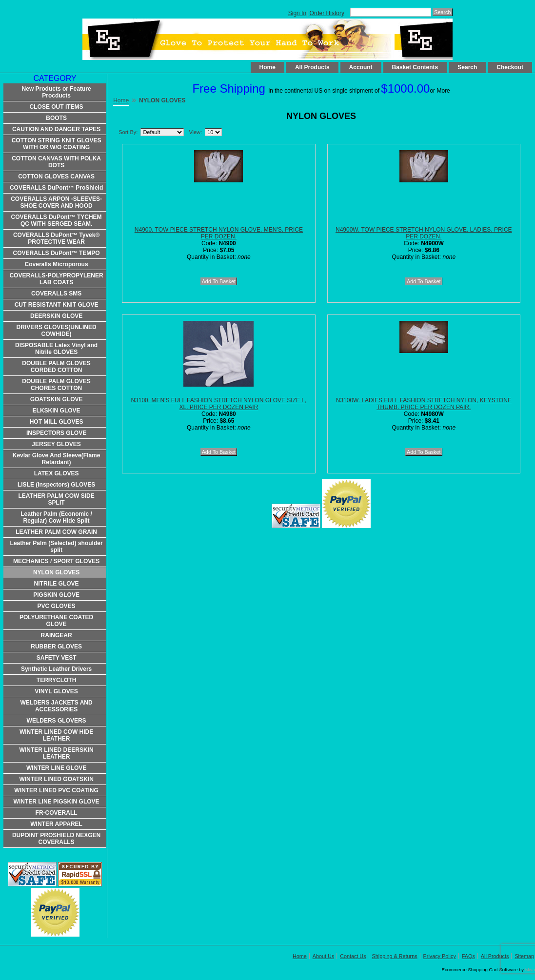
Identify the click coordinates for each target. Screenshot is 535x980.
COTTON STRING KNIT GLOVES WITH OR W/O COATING (57, 144)
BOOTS (56, 118)
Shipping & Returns (395, 956)
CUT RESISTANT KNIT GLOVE (57, 305)
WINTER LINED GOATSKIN (56, 779)
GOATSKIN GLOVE (57, 399)
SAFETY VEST (57, 658)
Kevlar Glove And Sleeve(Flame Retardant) (57, 459)
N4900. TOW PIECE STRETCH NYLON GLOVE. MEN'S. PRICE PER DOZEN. (219, 233)
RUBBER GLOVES (56, 647)
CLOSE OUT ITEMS (57, 107)
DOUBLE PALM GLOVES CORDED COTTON (56, 367)
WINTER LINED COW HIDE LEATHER (56, 735)
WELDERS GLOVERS (57, 721)
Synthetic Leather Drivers (56, 669)
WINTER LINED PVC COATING (56, 790)
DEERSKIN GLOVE (56, 316)
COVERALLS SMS (56, 294)
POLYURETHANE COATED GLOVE (56, 621)
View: (195, 132)
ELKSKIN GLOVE (57, 411)
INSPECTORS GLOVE (56, 433)
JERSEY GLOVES (56, 444)
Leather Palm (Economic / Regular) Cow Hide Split (56, 517)
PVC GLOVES (57, 606)
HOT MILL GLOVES (57, 422)
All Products (312, 67)
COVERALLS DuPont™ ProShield (56, 188)
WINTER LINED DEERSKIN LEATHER (57, 753)
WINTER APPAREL (56, 824)
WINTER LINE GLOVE (56, 768)
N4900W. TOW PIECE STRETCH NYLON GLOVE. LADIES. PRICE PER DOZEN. (424, 233)
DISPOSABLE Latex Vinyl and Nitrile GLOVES (56, 349)
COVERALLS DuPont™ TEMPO (57, 253)
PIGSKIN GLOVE (56, 595)
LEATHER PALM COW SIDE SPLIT (56, 499)
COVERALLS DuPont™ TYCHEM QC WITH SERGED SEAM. (57, 220)
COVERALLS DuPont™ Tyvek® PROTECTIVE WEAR (56, 238)
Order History (327, 13)
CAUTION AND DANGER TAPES (56, 129)
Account (361, 67)
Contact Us (353, 956)
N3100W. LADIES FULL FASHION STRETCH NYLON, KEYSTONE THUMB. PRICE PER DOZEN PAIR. (424, 404)
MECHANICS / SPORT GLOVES (56, 561)
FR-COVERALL (57, 813)
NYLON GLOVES (56, 572)
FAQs (468, 956)
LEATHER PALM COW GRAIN (56, 532)
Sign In (297, 13)
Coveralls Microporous (57, 264)
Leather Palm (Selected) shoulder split (57, 547)
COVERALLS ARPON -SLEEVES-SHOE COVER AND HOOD (56, 202)
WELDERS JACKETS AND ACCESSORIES (56, 706)
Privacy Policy (440, 956)
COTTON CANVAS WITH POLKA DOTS (56, 162)
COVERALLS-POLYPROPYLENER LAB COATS (56, 279)
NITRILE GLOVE (57, 584)
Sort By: (128, 132)
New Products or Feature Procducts (57, 92)
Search (467, 67)
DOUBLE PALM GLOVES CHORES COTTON (56, 385)
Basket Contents (415, 67)
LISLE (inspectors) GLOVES (56, 485)
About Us (323, 956)
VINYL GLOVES (56, 691)
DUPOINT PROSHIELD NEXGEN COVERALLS (56, 839)
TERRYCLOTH (57, 680)
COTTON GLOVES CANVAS (56, 176)
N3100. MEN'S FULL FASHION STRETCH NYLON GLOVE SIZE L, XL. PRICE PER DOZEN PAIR (218, 404)
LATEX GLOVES (57, 473)
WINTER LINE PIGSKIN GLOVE (57, 802)
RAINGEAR (57, 635)
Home (267, 67)
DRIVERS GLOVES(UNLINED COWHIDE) (57, 331)
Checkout (510, 67)
